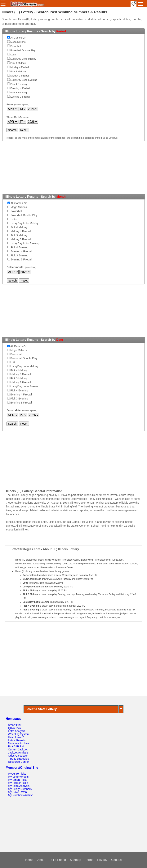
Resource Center (18, 762)
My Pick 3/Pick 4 (18, 783)
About (41, 860)
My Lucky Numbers (20, 789)
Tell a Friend (58, 860)
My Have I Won (17, 792)
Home (29, 860)
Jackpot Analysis (18, 753)
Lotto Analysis (17, 731)
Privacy (102, 860)
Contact (116, 860)
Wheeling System (19, 734)
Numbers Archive (19, 743)
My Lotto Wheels (18, 777)
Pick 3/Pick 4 (16, 746)
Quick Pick (15, 728)
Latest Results (17, 740)
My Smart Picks (18, 780)
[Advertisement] (73, 170)
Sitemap (76, 860)
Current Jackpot (18, 749)
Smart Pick (15, 725)
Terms (89, 860)
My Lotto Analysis (19, 786)
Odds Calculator (18, 756)
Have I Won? (16, 737)
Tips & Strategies (18, 759)
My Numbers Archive (21, 795)
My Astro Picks (17, 774)
